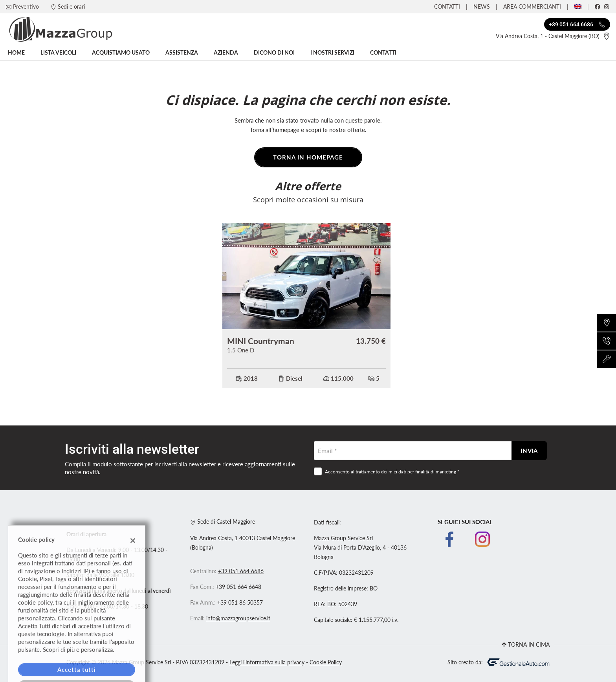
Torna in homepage (308, 157)
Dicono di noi (274, 53)
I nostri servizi (332, 53)
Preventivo (26, 6)
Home (16, 53)
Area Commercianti (532, 6)
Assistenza (182, 53)
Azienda (226, 53)
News (482, 6)
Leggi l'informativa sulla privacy (267, 662)
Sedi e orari (71, 6)
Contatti (447, 6)
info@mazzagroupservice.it (238, 618)
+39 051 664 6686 (241, 571)
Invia (529, 451)
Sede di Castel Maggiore (223, 522)
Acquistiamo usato (121, 53)
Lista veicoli (58, 53)
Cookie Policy (326, 662)
